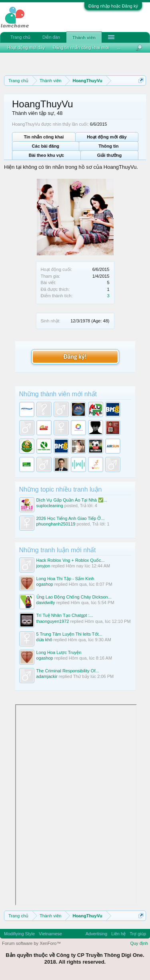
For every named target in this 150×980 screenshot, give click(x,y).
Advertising (96, 934)
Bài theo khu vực (46, 155)
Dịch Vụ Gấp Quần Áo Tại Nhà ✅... (72, 500)
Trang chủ (20, 37)
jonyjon (43, 566)
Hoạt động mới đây (107, 137)
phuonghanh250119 (56, 524)
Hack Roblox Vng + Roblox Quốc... (71, 560)
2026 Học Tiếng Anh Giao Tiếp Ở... (71, 518)
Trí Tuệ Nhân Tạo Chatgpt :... (65, 615)
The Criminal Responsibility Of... (68, 671)
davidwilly (46, 603)
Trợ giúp (138, 934)
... (119, 47)
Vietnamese (50, 934)
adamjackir (47, 676)
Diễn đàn (51, 37)
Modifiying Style (19, 934)
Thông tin (108, 146)
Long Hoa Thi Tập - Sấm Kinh (65, 579)
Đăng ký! (75, 357)
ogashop (45, 584)
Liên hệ (118, 934)
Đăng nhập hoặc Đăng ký (113, 6)
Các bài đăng (46, 146)
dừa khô (44, 640)
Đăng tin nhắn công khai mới (81, 47)
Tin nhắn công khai (44, 137)
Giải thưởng (110, 155)
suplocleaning (50, 506)
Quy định (139, 943)
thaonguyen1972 (53, 621)
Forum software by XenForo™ (31, 943)
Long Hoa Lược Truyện (59, 652)
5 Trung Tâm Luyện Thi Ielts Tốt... (69, 634)
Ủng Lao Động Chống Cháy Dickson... (74, 597)
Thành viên (84, 38)
